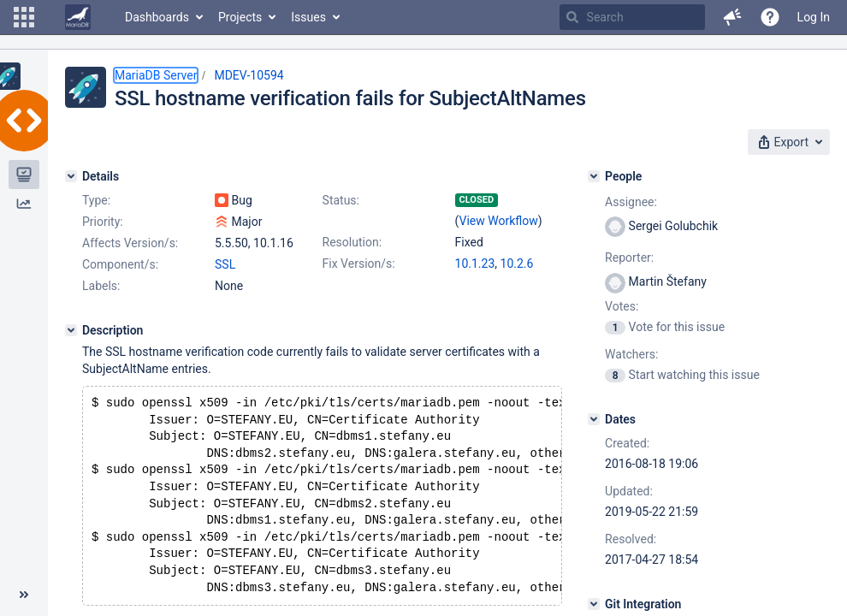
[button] (24, 17)
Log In (814, 17)
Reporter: (629, 258)
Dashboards (157, 17)
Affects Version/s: (130, 243)
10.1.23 (475, 264)
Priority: (103, 222)
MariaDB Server (156, 75)
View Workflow (499, 221)
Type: (96, 200)
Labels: (101, 286)
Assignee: (631, 202)
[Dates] (594, 419)
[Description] (71, 330)
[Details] (71, 176)
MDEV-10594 (249, 75)
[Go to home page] (78, 17)
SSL (225, 264)
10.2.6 (517, 264)
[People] (594, 176)
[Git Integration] (594, 604)
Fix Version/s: (359, 264)
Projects (240, 17)
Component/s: (120, 264)
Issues (308, 17)
